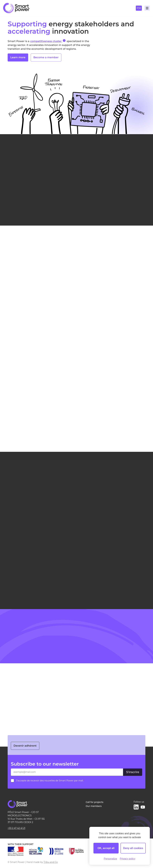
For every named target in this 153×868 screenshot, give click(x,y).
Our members (94, 806)
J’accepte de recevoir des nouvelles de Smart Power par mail (50, 781)
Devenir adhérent (25, 746)
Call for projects (94, 802)
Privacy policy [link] (128, 859)
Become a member (46, 59)
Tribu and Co (51, 862)
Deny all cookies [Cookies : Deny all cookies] (133, 848)
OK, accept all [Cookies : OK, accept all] (106, 848)
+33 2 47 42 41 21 (16, 828)
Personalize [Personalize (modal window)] (110, 859)
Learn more (18, 59)
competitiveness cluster (48, 41)
